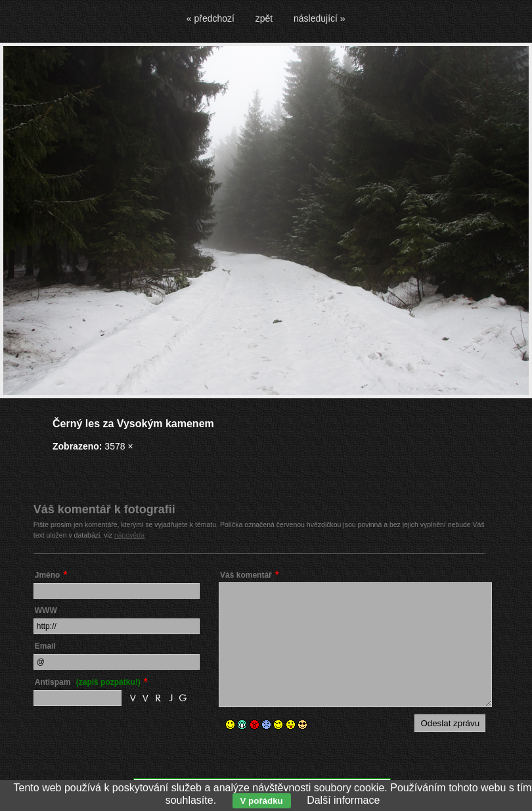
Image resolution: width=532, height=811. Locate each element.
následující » (320, 18)
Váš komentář (246, 575)
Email (45, 646)
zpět (264, 18)
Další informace (343, 800)
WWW (46, 611)
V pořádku (262, 801)
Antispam (88, 682)
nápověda (129, 535)
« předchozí (211, 18)
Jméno (48, 575)
